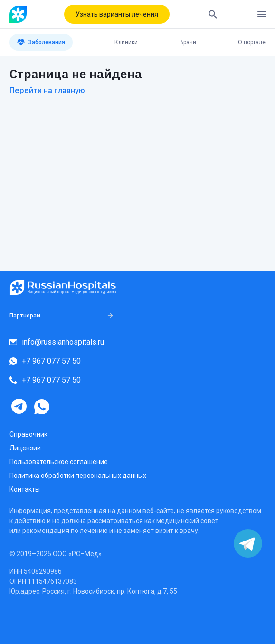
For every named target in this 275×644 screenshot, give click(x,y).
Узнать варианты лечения (117, 14)
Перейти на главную (47, 90)
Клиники (126, 42)
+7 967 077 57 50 (45, 361)
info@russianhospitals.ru (57, 342)
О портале (252, 42)
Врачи (188, 42)
